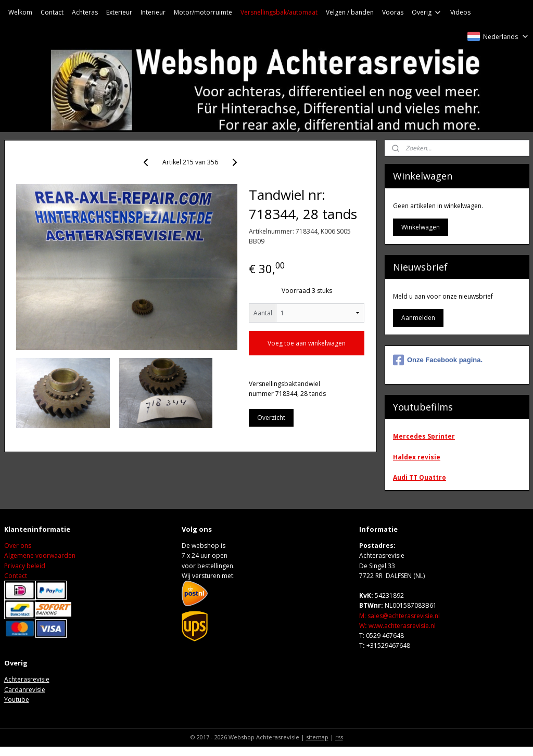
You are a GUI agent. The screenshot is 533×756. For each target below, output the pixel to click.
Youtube (17, 700)
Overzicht (271, 418)
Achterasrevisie (27, 679)
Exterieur (119, 12)
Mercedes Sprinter (424, 436)
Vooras (393, 12)
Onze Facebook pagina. (438, 360)
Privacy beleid (25, 566)
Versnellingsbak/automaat (279, 12)
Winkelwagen (421, 227)
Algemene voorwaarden (40, 555)
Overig (427, 12)
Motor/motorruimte (203, 12)
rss (339, 737)
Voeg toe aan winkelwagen (307, 343)
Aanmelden (418, 318)
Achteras (85, 12)
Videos (460, 12)
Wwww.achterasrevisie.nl (397, 626)
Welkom (20, 12)
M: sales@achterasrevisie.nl (399, 616)
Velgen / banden (350, 12)
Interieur (153, 12)
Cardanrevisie (25, 690)
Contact (52, 12)
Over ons (18, 546)
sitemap (317, 737)
